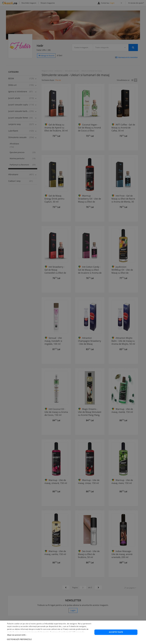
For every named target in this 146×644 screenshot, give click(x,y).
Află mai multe (78, 641)
